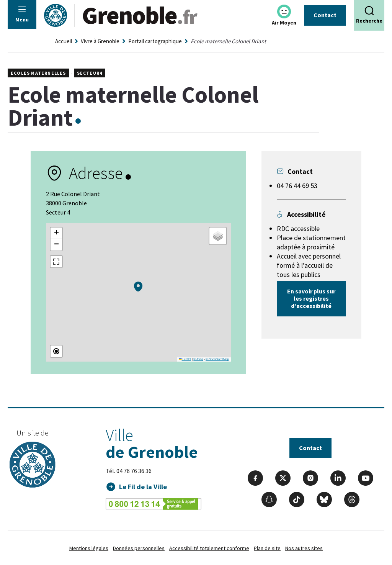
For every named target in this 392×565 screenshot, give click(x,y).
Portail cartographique (155, 41)
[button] (138, 287)
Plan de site (267, 548)
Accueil (64, 41)
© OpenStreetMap (217, 359)
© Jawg (198, 359)
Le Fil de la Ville (143, 487)
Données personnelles (139, 548)
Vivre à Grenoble (100, 41)
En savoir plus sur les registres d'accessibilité (311, 298)
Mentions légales (89, 548)
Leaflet (185, 359)
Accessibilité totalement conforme (209, 548)
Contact (325, 15)
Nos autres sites (304, 548)
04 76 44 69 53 (297, 186)
